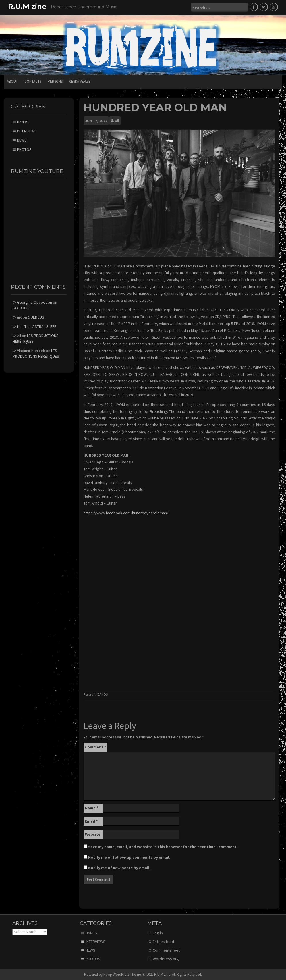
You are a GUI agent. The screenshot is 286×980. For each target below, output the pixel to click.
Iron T (22, 326)
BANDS (103, 694)
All (117, 120)
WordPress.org (166, 958)
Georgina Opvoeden (34, 302)
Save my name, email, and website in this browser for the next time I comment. (163, 846)
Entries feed (163, 941)
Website (93, 834)
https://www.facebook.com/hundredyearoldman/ (126, 513)
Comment (95, 746)
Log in (158, 933)
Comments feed (167, 950)
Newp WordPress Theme (122, 974)
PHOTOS (24, 149)
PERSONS (55, 81)
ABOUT (12, 81)
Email (91, 821)
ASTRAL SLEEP (45, 326)
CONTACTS (33, 81)
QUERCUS (36, 317)
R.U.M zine (27, 6)
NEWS (22, 140)
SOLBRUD (21, 307)
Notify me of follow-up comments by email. (129, 857)
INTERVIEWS (27, 131)
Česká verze (80, 81)
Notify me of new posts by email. (119, 867)
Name (92, 807)
